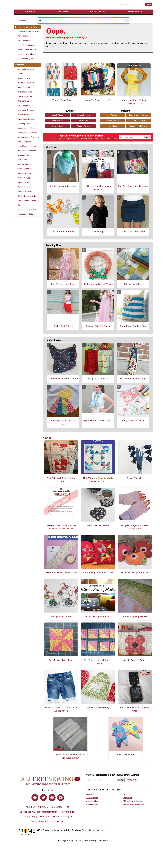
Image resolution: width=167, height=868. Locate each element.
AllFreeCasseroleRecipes (133, 810)
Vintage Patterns (83, 121)
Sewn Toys (22, 207)
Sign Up (147, 143)
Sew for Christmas (139, 126)
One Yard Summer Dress (63, 290)
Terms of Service (39, 827)
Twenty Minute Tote (62, 106)
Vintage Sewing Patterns (28, 61)
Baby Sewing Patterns (138, 132)
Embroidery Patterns (26, 112)
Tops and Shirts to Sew (27, 212)
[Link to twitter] (43, 803)
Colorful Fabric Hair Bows (63, 237)
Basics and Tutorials (26, 85)
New (47, 443)
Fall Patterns (112, 121)
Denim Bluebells (135, 484)
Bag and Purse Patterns (27, 52)
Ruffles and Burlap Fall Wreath (98, 290)
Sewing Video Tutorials (27, 203)
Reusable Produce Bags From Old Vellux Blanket (70, 762)
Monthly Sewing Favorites (28, 139)
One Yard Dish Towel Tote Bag (133, 192)
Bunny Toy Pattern (126, 760)
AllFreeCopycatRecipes (133, 807)
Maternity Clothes (25, 126)
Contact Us (56, 813)
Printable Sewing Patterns (28, 33)
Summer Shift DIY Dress (98, 332)
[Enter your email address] (102, 785)
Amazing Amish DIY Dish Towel (63, 428)
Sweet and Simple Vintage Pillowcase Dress (134, 107)
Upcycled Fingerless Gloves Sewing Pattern (135, 533)
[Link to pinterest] (52, 803)
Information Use (110, 144)
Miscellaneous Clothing (27, 130)
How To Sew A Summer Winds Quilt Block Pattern (98, 485)
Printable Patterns (83, 132)
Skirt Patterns (23, 38)
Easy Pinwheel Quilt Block (61, 666)
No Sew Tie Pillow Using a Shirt (98, 106)
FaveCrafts (91, 800)
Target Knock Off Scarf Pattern (98, 426)
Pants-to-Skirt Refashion (133, 237)
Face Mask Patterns (26, 47)
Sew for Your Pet (24, 166)
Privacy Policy (98, 144)
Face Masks (83, 126)
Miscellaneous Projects (27, 135)
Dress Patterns (24, 43)
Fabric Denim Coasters (98, 531)
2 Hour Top (98, 237)
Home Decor (113, 132)
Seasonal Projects (25, 157)
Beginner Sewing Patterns (139, 121)
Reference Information (27, 153)
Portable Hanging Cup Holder (63, 192)
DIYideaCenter (92, 810)
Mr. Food (127, 800)
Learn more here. (97, 836)
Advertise (43, 813)
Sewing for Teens (25, 194)
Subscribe (22, 23)
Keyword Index (68, 817)
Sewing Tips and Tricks (27, 198)
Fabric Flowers (57, 126)
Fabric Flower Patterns (27, 56)
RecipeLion (128, 803)
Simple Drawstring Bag (98, 713)
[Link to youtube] (61, 803)
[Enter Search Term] (129, 6)
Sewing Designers (25, 175)
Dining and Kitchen (25, 103)
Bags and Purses (24, 80)
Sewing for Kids (24, 184)
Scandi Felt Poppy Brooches (135, 578)
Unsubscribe (57, 827)
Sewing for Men (24, 189)
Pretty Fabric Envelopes (133, 426)
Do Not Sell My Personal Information (38, 817)
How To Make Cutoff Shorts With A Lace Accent (61, 715)
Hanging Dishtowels (98, 384)
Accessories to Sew (26, 71)
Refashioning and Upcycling (29, 148)
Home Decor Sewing (26, 121)
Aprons (20, 76)
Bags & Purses (57, 121)
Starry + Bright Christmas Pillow (98, 578)
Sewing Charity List (25, 171)
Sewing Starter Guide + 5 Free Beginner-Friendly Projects (61, 533)
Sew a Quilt (22, 162)
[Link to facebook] (35, 803)
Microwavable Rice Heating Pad (61, 578)
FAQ (67, 813)
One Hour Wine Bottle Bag (133, 384)
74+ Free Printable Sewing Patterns (98, 193)
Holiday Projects (24, 117)
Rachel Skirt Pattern (63, 332)
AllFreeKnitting (92, 807)
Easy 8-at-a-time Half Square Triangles (98, 667)
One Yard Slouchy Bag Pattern (63, 384)
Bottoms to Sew (24, 89)
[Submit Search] (149, 6)
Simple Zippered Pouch (135, 666)
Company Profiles (25, 98)
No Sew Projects (24, 144)
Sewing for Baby (24, 180)
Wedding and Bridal (25, 216)
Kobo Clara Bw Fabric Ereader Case (135, 715)
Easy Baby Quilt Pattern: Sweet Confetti (61, 485)
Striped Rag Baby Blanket (135, 622)
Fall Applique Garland (61, 622)
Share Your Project (62, 822)
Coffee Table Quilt (133, 290)
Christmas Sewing (25, 94)
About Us (31, 813)
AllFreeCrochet (92, 803)
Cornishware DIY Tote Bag (133, 332)
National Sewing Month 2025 (98, 622)
